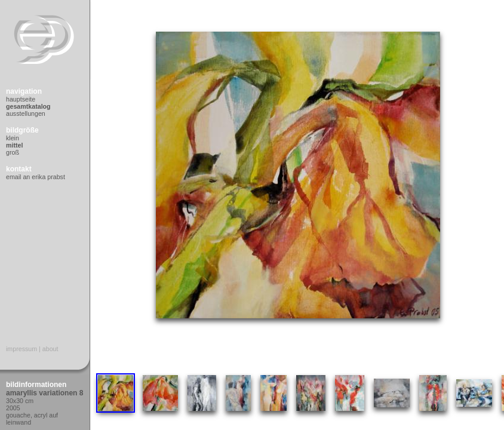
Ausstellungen (26, 113)
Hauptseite (21, 99)
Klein (13, 138)
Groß (13, 152)
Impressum (21, 349)
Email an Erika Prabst (36, 177)
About (50, 349)
